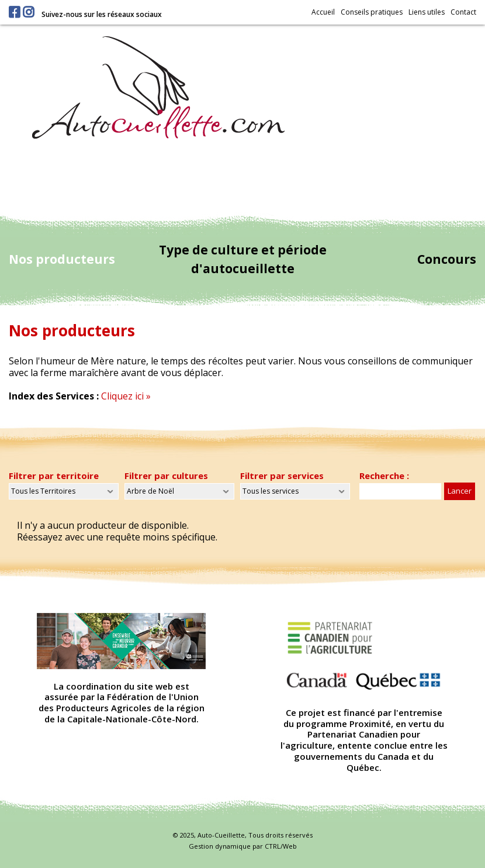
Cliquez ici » (126, 396)
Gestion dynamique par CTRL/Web (243, 846)
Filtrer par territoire (54, 476)
